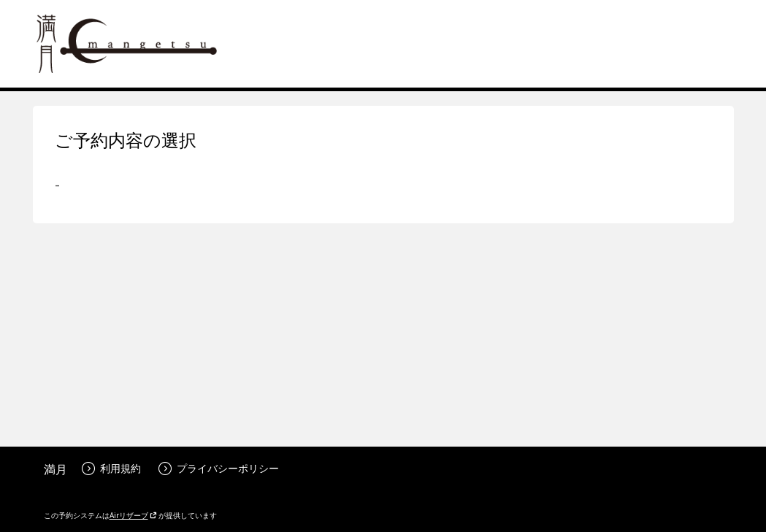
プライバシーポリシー (219, 468)
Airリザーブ (133, 515)
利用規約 (111, 468)
